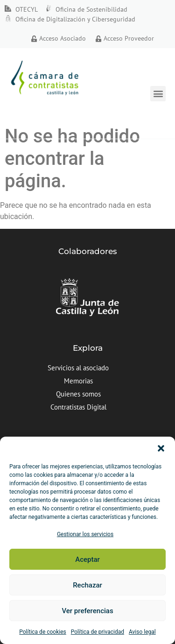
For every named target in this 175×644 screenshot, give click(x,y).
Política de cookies (43, 632)
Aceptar (87, 559)
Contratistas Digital (78, 407)
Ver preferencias (87, 611)
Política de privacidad (98, 632)
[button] (161, 448)
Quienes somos (78, 394)
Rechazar (87, 585)
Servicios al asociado (78, 368)
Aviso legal (142, 632)
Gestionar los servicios (85, 534)
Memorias (78, 381)
